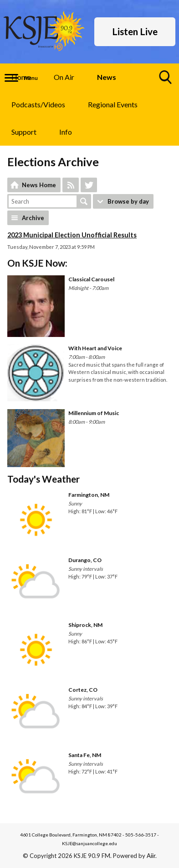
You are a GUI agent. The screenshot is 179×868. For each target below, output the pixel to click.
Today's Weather (43, 479)
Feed (71, 185)
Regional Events (113, 104)
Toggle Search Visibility (166, 81)
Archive (33, 218)
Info (66, 132)
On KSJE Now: (37, 263)
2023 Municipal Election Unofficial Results (72, 235)
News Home (39, 185)
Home (21, 77)
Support (24, 132)
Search (84, 201)
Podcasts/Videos (38, 104)
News (107, 77)
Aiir (151, 856)
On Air (64, 77)
